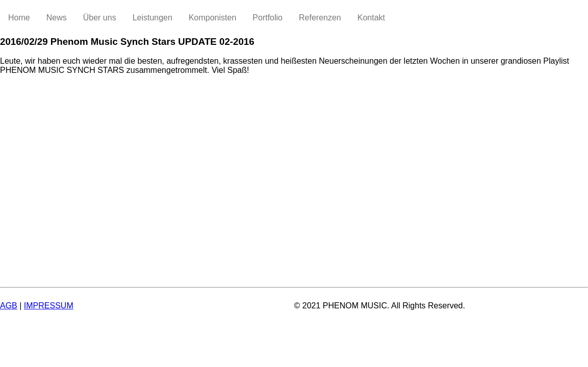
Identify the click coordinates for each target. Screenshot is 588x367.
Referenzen (320, 18)
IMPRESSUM (49, 306)
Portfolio (267, 18)
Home (19, 18)
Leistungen (152, 18)
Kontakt (371, 18)
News (57, 18)
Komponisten (212, 18)
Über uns (100, 18)
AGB (9, 306)
